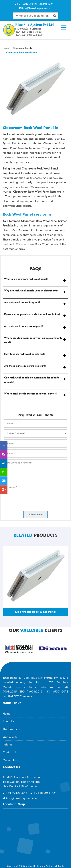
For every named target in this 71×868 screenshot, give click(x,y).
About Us (9, 721)
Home (6, 48)
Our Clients (10, 737)
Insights (7, 745)
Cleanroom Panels (22, 48)
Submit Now (35, 514)
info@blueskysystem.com (36, 8)
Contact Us (10, 752)
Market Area (11, 760)
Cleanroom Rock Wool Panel (21, 52)
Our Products (11, 729)
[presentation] (32, 500)
